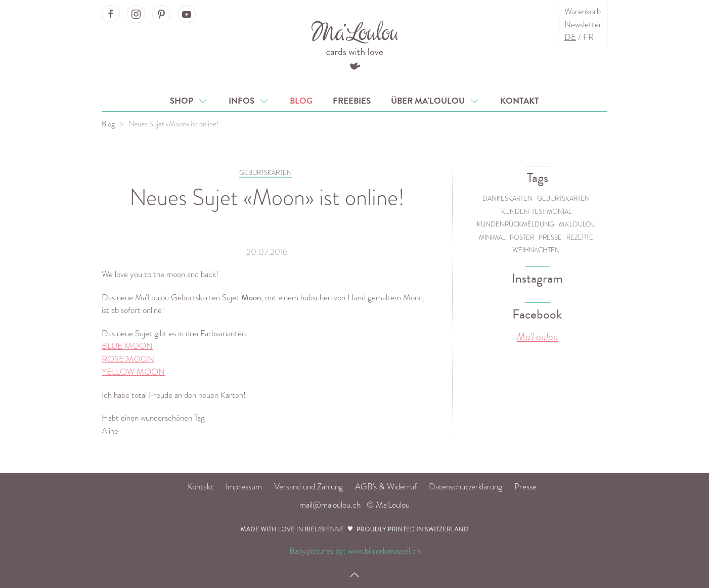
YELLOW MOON (133, 372)
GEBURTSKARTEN (265, 173)
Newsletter (583, 25)
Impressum (244, 487)
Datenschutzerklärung (466, 487)
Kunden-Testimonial (536, 212)
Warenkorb (583, 11)
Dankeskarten (507, 198)
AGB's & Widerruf (386, 487)
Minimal (492, 237)
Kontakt (520, 101)
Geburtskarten (563, 198)
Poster (522, 237)
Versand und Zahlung (308, 487)
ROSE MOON (128, 359)
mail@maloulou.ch (330, 505)
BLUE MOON (127, 346)
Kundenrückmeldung (516, 224)
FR (588, 37)
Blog (301, 101)
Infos (249, 101)
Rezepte (580, 237)
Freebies (352, 101)
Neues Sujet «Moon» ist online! (173, 124)
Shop (189, 101)
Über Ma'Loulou (435, 101)
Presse (550, 237)
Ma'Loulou (577, 224)
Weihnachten (536, 250)
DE (570, 37)
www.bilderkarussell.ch (384, 551)
